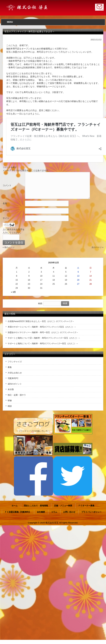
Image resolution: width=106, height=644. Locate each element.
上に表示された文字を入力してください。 (14, 231)
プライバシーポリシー (91, 512)
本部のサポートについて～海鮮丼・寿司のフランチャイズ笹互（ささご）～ (42, 327)
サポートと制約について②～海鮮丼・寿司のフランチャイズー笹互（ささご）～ (44, 338)
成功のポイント (15, 384)
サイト (6, 218)
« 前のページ (9, 247)
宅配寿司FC (13, 378)
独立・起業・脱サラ (17, 395)
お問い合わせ (69, 512)
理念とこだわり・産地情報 (36, 506)
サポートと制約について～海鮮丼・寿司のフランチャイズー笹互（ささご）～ (43, 344)
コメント (7, 185)
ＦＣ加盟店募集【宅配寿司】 (18, 512)
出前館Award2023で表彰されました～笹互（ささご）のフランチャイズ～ (41, 321)
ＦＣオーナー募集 (86, 506)
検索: (40, 304)
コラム (54, 512)
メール (6, 211)
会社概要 (41, 512)
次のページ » (97, 247)
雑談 (10, 406)
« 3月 (13, 292)
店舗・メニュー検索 (63, 506)
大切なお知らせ (15, 373)
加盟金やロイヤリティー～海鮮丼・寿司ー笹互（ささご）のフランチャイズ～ (43, 332)
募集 (10, 367)
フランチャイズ (15, 362)
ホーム (15, 506)
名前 (5, 203)
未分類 (11, 389)
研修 (10, 401)
